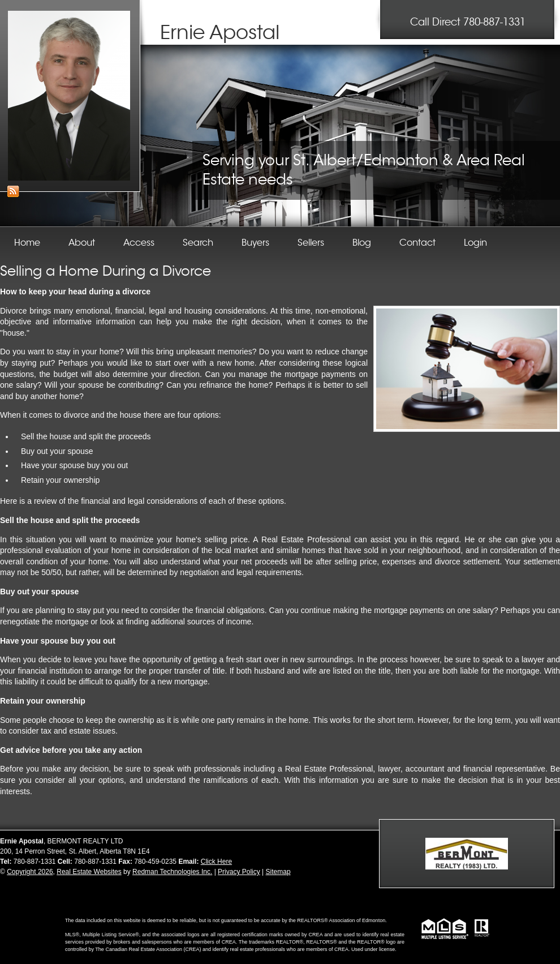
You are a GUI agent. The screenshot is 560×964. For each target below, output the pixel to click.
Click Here (216, 862)
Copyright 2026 (30, 872)
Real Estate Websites (89, 872)
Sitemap (278, 872)
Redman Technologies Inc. (172, 872)
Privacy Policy (239, 872)
